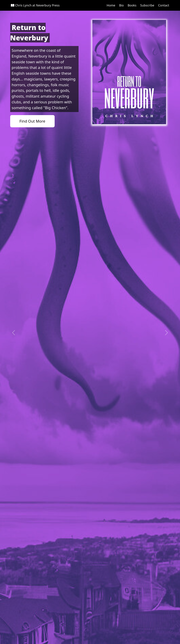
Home (111, 5)
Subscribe (147, 5)
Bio (121, 5)
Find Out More (32, 121)
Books (132, 5)
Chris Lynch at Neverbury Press (35, 5)
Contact (164, 5)
